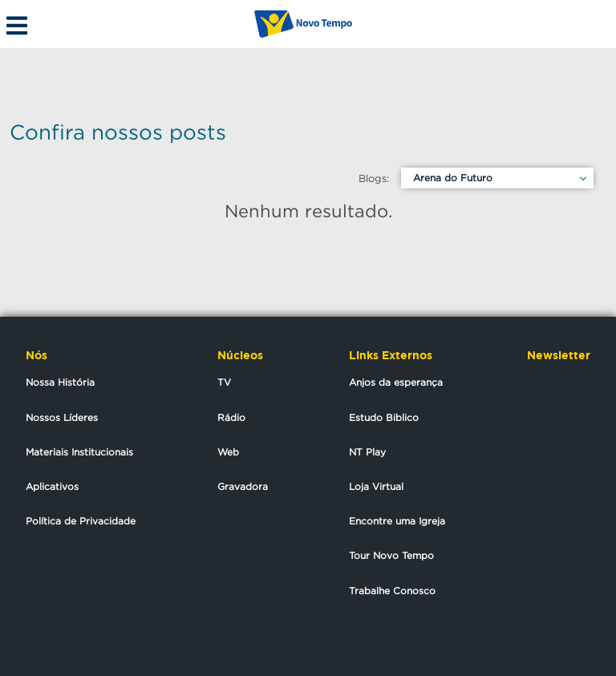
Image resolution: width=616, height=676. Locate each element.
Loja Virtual (376, 486)
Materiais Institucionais (79, 452)
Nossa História (60, 382)
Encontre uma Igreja (397, 521)
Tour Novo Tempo (391, 555)
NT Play (367, 452)
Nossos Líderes (62, 417)
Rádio (231, 417)
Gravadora (243, 486)
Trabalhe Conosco (392, 591)
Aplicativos (52, 486)
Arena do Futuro (453, 178)
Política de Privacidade (81, 521)
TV (224, 382)
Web (228, 452)
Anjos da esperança (396, 382)
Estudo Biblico (384, 417)
